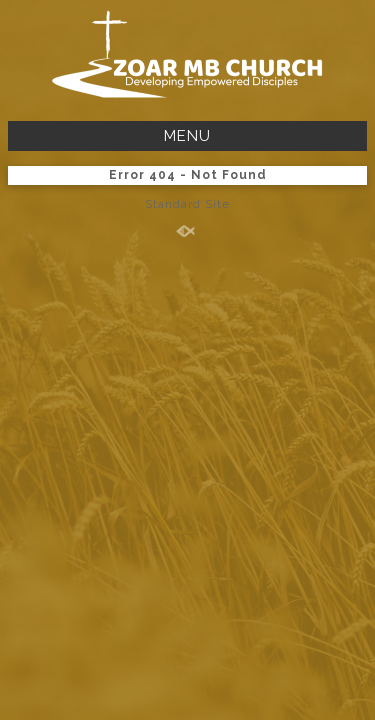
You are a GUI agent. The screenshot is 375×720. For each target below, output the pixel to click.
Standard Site (187, 204)
